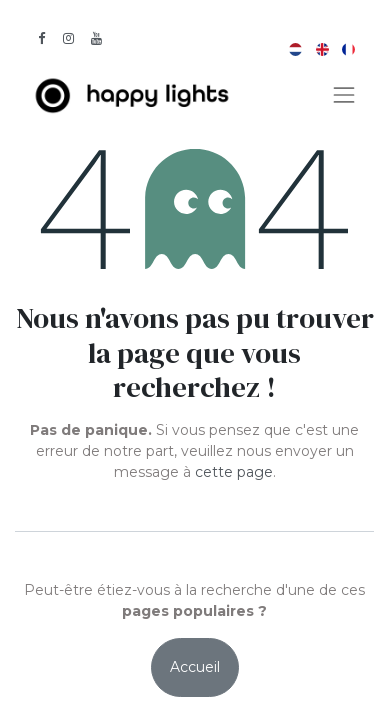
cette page (234, 472)
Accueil (195, 667)
